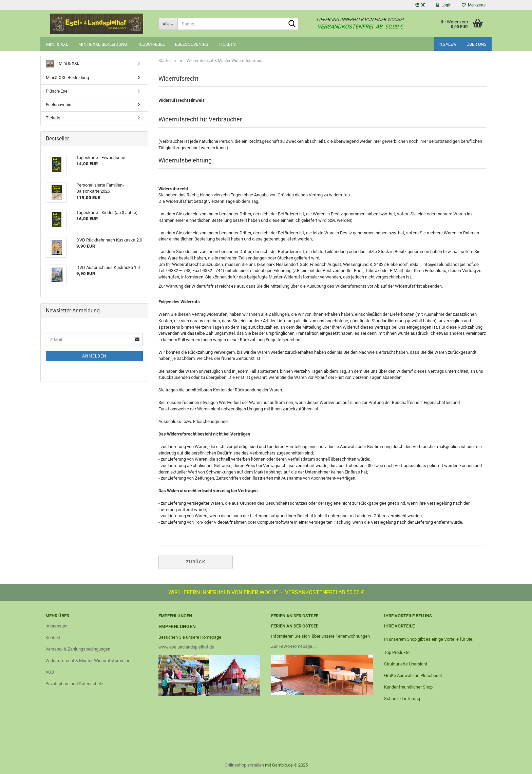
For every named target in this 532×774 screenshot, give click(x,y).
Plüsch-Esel (151, 44)
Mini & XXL (57, 44)
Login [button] (444, 5)
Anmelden (94, 356)
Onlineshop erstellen (244, 765)
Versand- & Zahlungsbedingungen (78, 649)
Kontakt (53, 637)
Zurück (196, 562)
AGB (50, 672)
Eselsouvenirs (192, 44)
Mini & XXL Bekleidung (103, 44)
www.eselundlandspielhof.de (186, 647)
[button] (420, 5)
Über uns (477, 44)
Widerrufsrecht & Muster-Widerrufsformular (87, 661)
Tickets (227, 44)
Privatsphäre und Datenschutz (74, 684)
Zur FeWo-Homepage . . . (295, 646)
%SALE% (448, 44)
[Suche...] (168, 24)
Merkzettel (474, 5)
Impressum (56, 626)
